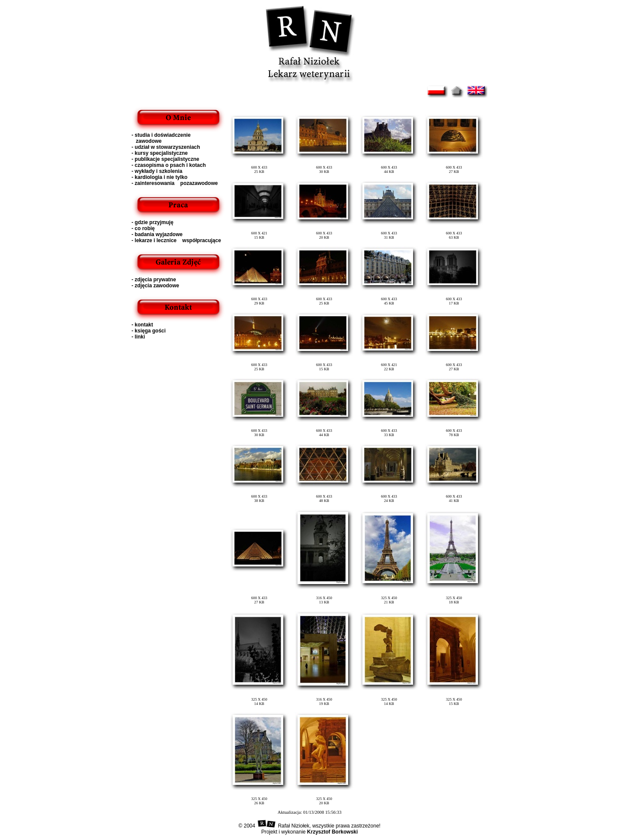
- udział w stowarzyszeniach (166, 147)
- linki (138, 337)
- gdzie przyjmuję (152, 222)
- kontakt (142, 325)
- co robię (143, 228)
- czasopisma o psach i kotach (169, 165)
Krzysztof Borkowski (332, 832)
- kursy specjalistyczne (160, 153)
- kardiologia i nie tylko (159, 177)
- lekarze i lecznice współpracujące (176, 240)
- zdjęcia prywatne (154, 280)
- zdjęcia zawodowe (155, 286)
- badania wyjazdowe (157, 234)
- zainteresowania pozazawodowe (175, 183)
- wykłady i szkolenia (157, 171)
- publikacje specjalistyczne (165, 159)
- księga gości (149, 331)
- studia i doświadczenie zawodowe (161, 138)
